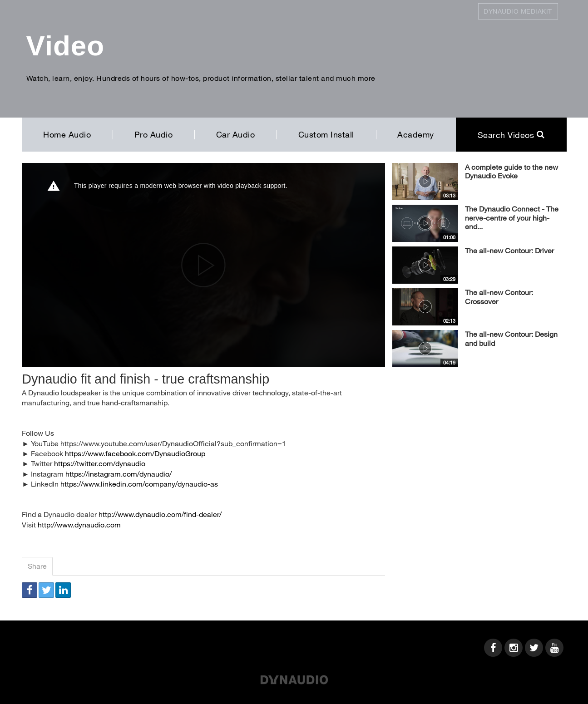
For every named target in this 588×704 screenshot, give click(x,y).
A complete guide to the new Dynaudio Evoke (511, 171)
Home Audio (67, 134)
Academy (416, 134)
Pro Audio (154, 134)
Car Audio (236, 134)
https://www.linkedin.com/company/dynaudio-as (139, 484)
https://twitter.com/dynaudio (100, 463)
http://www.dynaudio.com (79, 524)
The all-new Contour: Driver (509, 250)
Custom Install (326, 134)
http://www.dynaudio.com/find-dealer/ (160, 514)
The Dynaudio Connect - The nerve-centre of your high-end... (512, 218)
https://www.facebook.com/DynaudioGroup (135, 453)
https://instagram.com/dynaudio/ (119, 474)
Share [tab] (37, 566)
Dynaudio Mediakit (518, 11)
